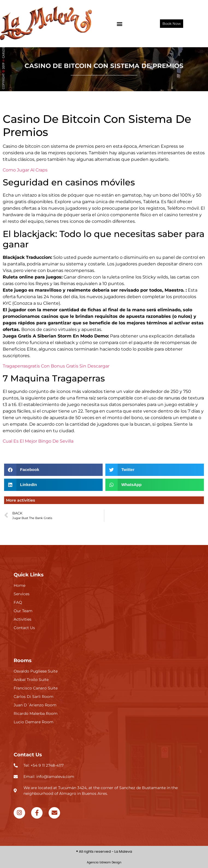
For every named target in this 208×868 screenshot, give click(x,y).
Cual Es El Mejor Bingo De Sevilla (38, 441)
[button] (120, 24)
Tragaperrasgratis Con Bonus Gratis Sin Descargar (56, 366)
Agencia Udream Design (104, 862)
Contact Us (28, 755)
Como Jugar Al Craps (25, 170)
